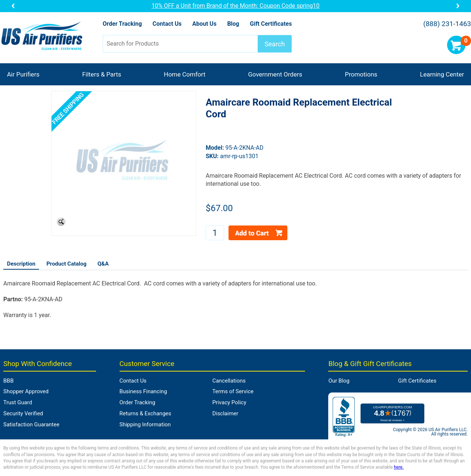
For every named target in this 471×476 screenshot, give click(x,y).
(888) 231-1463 (447, 24)
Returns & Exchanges (146, 413)
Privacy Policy (229, 402)
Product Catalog (66, 264)
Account (435, 45)
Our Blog (339, 381)
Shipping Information (145, 425)
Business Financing (143, 391)
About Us (204, 24)
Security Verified (23, 413)
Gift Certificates (271, 24)
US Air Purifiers (44, 37)
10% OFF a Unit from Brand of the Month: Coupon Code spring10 (236, 6)
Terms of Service (233, 391)
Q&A (103, 264)
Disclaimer (225, 413)
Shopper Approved (26, 391)
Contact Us (167, 24)
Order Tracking (122, 24)
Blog (233, 24)
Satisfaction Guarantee (31, 425)
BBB (8, 381)
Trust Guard (18, 402)
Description (21, 264)
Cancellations (229, 381)
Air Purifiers (23, 74)
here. (399, 467)
